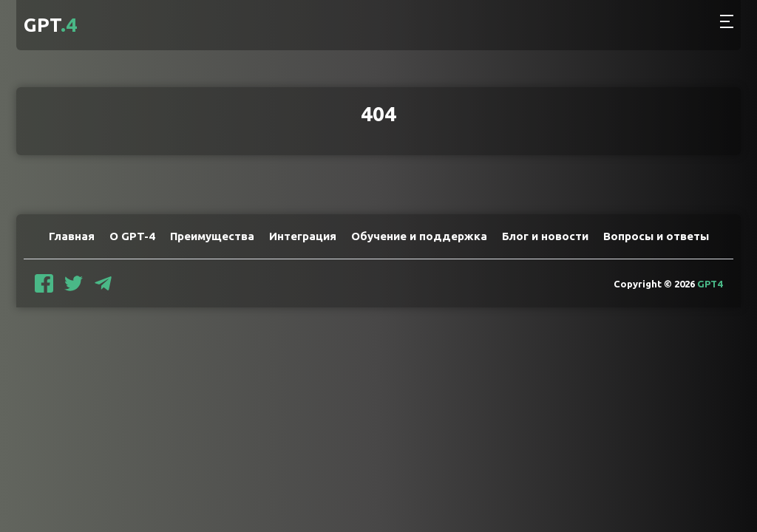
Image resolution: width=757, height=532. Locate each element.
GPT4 (710, 284)
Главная (72, 236)
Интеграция (303, 236)
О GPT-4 (132, 236)
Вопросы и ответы (656, 236)
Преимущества (212, 236)
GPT (50, 25)
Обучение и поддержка (419, 236)
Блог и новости (545, 236)
